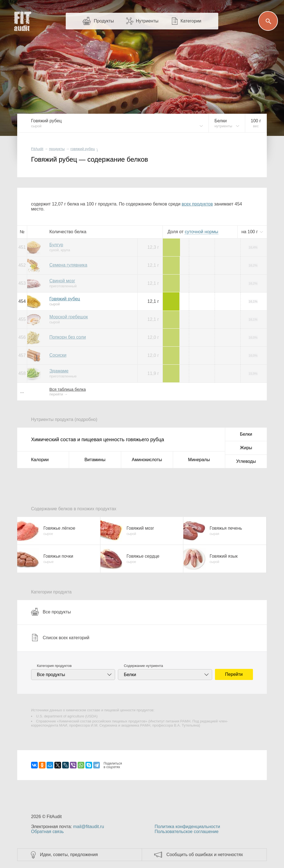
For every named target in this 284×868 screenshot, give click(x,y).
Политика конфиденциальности (187, 827)
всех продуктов (197, 204)
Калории (40, 460)
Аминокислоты (147, 460)
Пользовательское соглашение (186, 832)
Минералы (199, 460)
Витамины (95, 460)
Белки (246, 434)
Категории (191, 21)
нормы (201, 232)
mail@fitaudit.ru (89, 827)
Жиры (246, 448)
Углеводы (246, 461)
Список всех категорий (60, 638)
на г (250, 232)
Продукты (104, 21)
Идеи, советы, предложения (69, 855)
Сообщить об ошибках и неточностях (205, 855)
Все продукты (51, 612)
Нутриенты (147, 21)
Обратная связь (47, 832)
